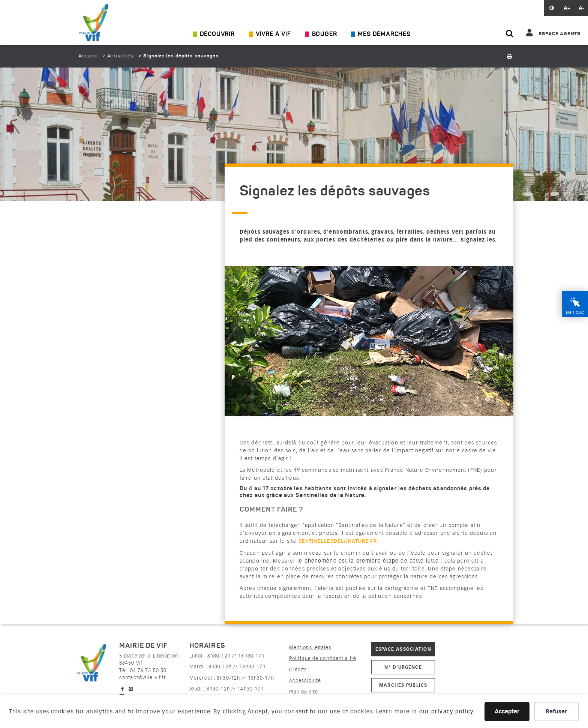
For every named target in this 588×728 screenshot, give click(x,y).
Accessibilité (305, 681)
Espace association (403, 649)
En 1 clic (575, 313)
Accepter (507, 711)
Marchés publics (403, 685)
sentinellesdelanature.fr (338, 541)
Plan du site (304, 692)
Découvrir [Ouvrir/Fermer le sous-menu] (217, 35)
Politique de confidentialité (323, 658)
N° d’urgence (403, 667)
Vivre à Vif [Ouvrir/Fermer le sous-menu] (273, 35)
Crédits (298, 670)
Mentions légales (310, 648)
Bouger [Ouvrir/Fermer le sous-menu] (325, 35)
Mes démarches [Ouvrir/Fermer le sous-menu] (384, 35)
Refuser (556, 711)
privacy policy (452, 711)
